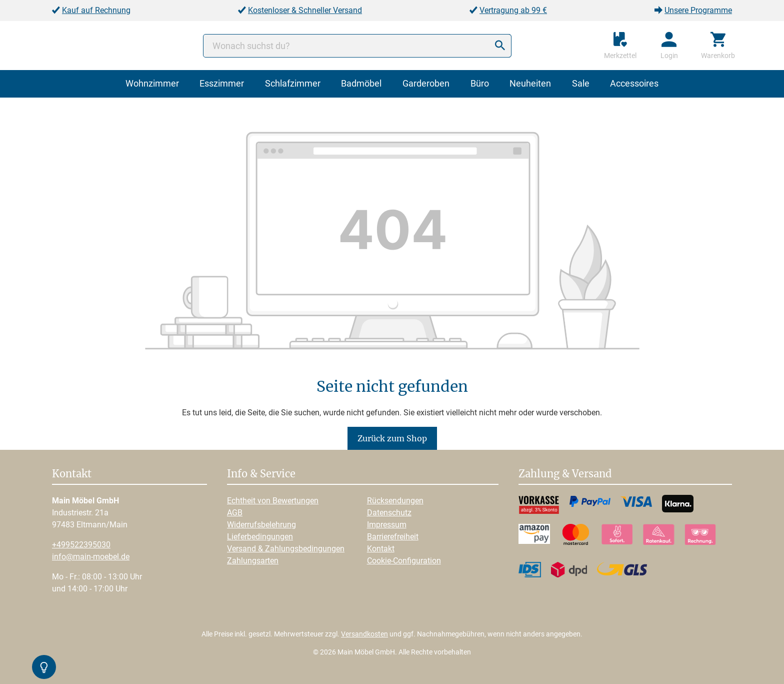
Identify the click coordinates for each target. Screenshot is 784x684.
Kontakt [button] (72, 474)
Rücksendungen (395, 501)
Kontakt (381, 549)
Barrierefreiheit (393, 537)
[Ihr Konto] (669, 46)
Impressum (387, 525)
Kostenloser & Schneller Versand (305, 10)
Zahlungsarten (253, 561)
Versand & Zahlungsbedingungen (286, 549)
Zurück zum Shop (392, 438)
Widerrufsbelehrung (261, 525)
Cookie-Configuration (404, 561)
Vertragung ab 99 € (513, 10)
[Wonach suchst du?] (357, 46)
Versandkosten (364, 634)
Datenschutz (389, 513)
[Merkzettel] (620, 46)
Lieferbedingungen (260, 537)
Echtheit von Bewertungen (273, 501)
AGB (235, 513)
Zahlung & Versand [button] (565, 474)
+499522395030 (81, 545)
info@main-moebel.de (91, 557)
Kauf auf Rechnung (96, 10)
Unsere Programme (698, 10)
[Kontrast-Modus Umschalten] (44, 667)
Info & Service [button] (261, 474)
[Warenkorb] (718, 46)
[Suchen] (500, 46)
